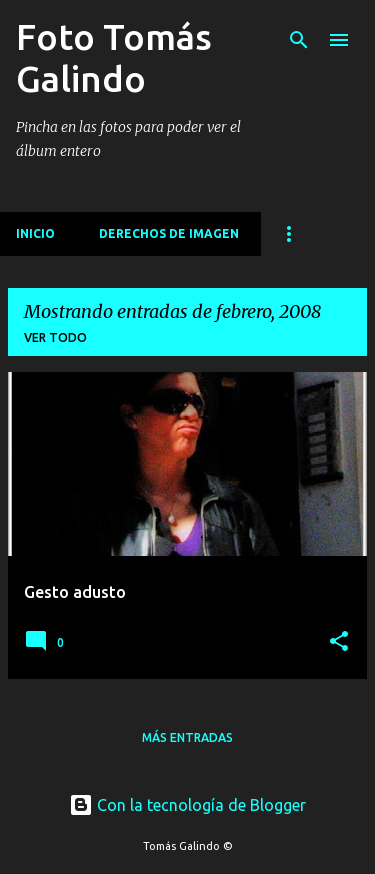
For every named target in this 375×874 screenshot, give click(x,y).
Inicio (35, 233)
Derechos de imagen (169, 233)
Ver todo (55, 337)
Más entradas (187, 737)
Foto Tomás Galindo (114, 57)
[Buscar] (299, 40)
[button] (339, 642)
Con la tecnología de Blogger (187, 805)
